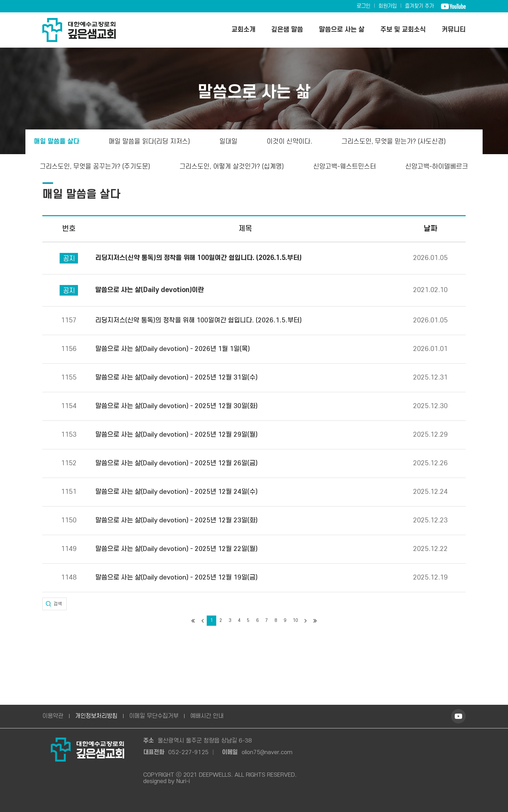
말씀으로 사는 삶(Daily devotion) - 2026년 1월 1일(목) (173, 349)
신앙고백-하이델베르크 (438, 167)
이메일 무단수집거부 (154, 716)
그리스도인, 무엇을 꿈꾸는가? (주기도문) (95, 167)
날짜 (430, 229)
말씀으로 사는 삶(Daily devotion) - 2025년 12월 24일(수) (176, 492)
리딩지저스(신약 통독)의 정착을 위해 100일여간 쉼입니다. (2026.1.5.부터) (198, 321)
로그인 (364, 6)
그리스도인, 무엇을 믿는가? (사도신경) (394, 142)
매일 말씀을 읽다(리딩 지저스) (149, 142)
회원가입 (388, 6)
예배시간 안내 (207, 716)
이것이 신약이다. (289, 142)
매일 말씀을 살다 (56, 142)
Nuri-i (183, 781)
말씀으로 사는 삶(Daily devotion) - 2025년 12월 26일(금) (176, 463)
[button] (55, 604)
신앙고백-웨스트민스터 (346, 167)
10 (295, 620)
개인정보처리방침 (96, 716)
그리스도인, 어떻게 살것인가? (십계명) (232, 167)
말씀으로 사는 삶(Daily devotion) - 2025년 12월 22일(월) (176, 549)
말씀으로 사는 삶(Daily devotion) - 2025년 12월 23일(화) (176, 521)
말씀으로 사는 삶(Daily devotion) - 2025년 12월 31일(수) (176, 378)
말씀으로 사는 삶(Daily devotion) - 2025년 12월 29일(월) (176, 435)
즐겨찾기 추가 (419, 6)
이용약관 (53, 716)
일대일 (228, 142)
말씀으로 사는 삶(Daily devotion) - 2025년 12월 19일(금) (176, 578)
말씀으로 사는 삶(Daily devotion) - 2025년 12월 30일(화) (176, 406)
